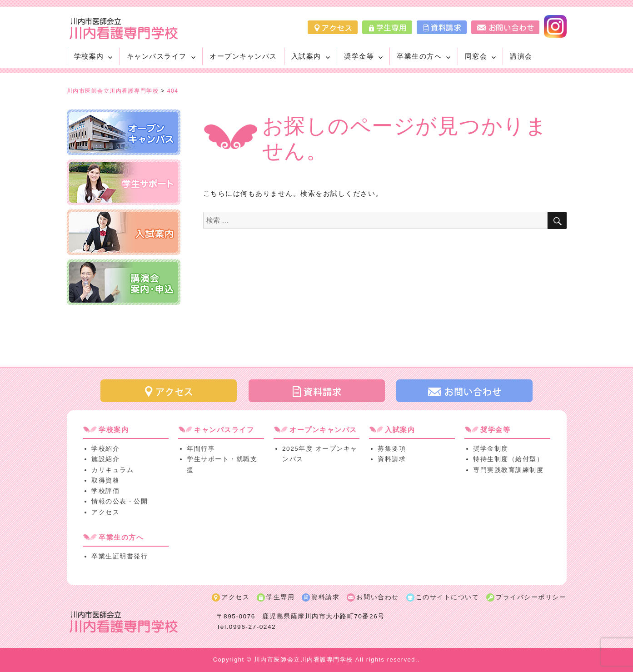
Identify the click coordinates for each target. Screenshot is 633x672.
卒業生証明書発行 (120, 556)
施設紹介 (105, 459)
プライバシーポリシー (531, 597)
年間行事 (201, 449)
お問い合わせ (377, 597)
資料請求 (392, 459)
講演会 (521, 56)
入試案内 (306, 56)
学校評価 (105, 491)
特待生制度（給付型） (508, 459)
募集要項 (392, 449)
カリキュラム (112, 470)
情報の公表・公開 (120, 501)
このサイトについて (448, 597)
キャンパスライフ (157, 56)
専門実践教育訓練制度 (508, 470)
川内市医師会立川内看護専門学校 (304, 660)
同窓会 (476, 56)
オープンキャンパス (243, 56)
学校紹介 (105, 449)
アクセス (105, 512)
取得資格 (105, 480)
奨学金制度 (491, 449)
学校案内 (89, 56)
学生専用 (280, 597)
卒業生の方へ (419, 56)
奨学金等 (359, 56)
